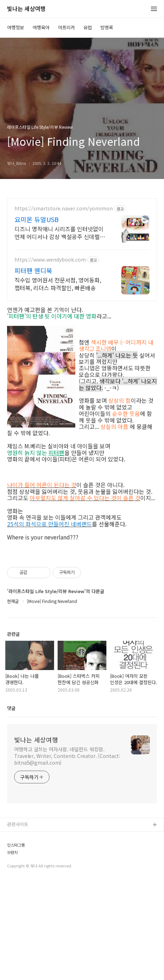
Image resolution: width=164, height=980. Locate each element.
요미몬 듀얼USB (37, 219)
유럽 (88, 27)
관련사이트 (18, 923)
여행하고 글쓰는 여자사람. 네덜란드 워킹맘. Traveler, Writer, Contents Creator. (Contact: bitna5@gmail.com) (67, 855)
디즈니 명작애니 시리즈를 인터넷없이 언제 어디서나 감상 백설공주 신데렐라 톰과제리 (60, 232)
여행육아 (41, 27)
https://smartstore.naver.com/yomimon (64, 208)
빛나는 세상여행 (26, 9)
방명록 (107, 27)
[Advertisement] (82, 597)
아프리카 (66, 27)
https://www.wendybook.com (50, 260)
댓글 (11, 807)
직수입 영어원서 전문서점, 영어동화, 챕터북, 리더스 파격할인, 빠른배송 (58, 284)
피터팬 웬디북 (33, 270)
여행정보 (16, 27)
